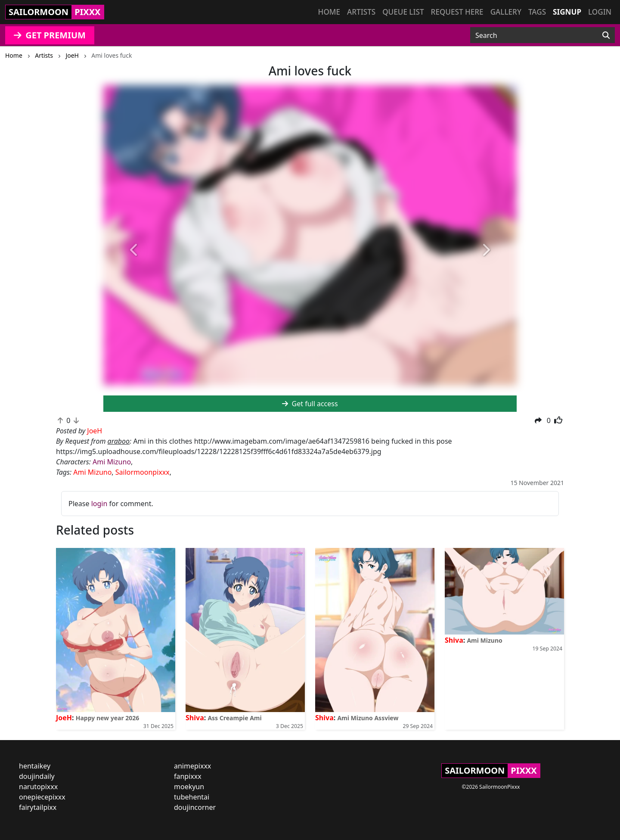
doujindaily (37, 776)
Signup (567, 12)
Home (329, 12)
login (99, 504)
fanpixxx (188, 776)
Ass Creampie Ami (234, 718)
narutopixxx (38, 787)
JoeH (64, 718)
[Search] (606, 35)
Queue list (403, 12)
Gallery (506, 12)
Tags (537, 12)
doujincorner (195, 807)
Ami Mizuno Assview (368, 718)
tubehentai (192, 797)
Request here (457, 12)
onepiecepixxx (42, 797)
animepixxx (192, 766)
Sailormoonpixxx (143, 472)
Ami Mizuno (112, 462)
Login (600, 12)
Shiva (195, 718)
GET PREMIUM (50, 35)
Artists (361, 12)
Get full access (310, 404)
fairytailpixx (38, 807)
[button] (134, 250)
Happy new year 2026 (108, 718)
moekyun (189, 787)
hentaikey (35, 766)
